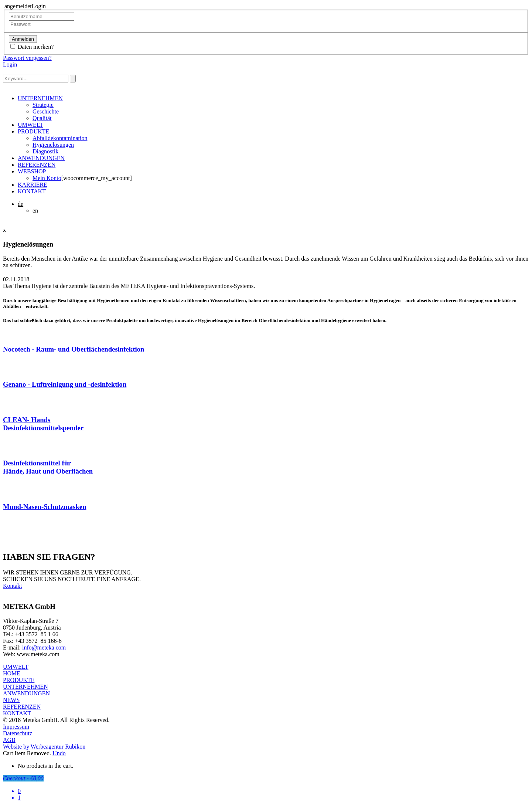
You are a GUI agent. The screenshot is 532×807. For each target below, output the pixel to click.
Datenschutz (18, 733)
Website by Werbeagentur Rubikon (44, 747)
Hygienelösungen (53, 145)
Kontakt (13, 586)
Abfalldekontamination (60, 138)
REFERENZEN (37, 165)
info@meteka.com (44, 647)
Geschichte (46, 111)
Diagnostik (45, 151)
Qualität (42, 118)
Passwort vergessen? (27, 58)
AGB (9, 740)
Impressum (16, 727)
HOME (12, 673)
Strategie (43, 105)
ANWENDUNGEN (41, 158)
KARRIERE (33, 185)
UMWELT (30, 125)
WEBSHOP (32, 171)
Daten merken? (36, 47)
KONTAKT (32, 191)
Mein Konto (47, 178)
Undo (59, 753)
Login (10, 65)
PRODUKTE (33, 131)
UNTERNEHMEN (40, 98)
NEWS (11, 700)
